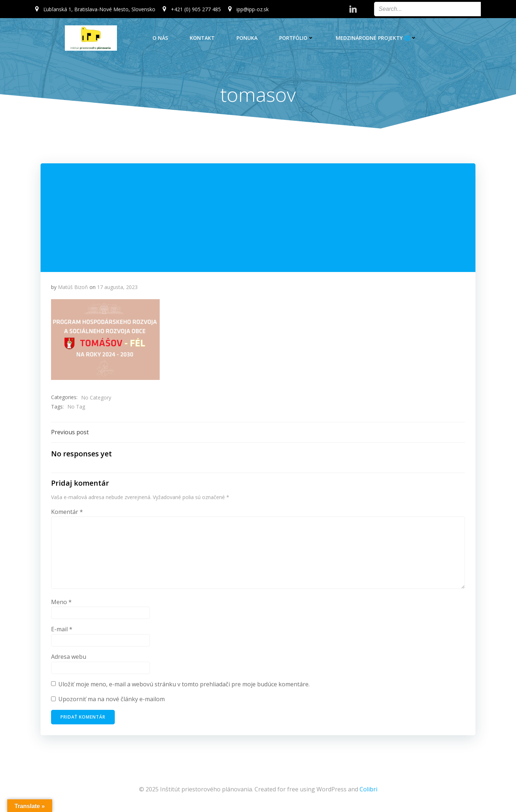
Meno (62, 603)
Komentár (67, 513)
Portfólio (297, 38)
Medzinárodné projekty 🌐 (376, 38)
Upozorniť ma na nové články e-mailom (112, 700)
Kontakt (202, 38)
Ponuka (247, 38)
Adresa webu (69, 658)
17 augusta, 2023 (118, 288)
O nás (160, 38)
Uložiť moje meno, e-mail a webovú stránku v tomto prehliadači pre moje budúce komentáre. (184, 685)
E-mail (62, 631)
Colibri (368, 790)
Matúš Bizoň (73, 288)
